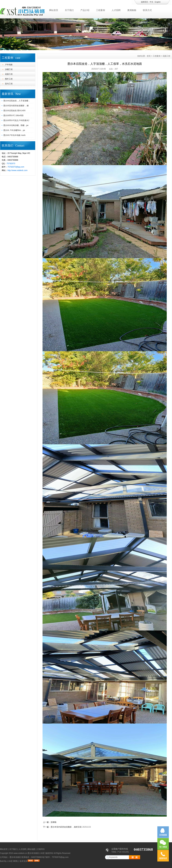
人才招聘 (116, 10)
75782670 (11, 164)
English (158, 2)
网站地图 (31, 849)
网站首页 (54, 10)
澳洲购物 (132, 10)
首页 (149, 56)
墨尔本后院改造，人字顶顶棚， (17, 101)
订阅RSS (41, 849)
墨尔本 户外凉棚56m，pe (14, 130)
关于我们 (69, 10)
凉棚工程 (9, 69)
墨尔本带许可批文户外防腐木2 (16, 120)
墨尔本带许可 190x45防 (13, 115)
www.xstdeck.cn (20, 853)
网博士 (16, 861)
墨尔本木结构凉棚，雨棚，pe (16, 125)
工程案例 (100, 10)
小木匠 (10, 861)
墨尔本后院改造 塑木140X (14, 111)
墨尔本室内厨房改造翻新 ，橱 (16, 106)
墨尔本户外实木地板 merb (14, 135)
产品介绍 (85, 10)
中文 (151, 2)
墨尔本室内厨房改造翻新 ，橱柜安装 (66, 827)
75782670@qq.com (16, 167)
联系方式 (147, 10)
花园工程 (9, 74)
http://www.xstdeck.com (17, 170)
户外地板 (9, 65)
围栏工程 (9, 79)
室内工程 (9, 84)
